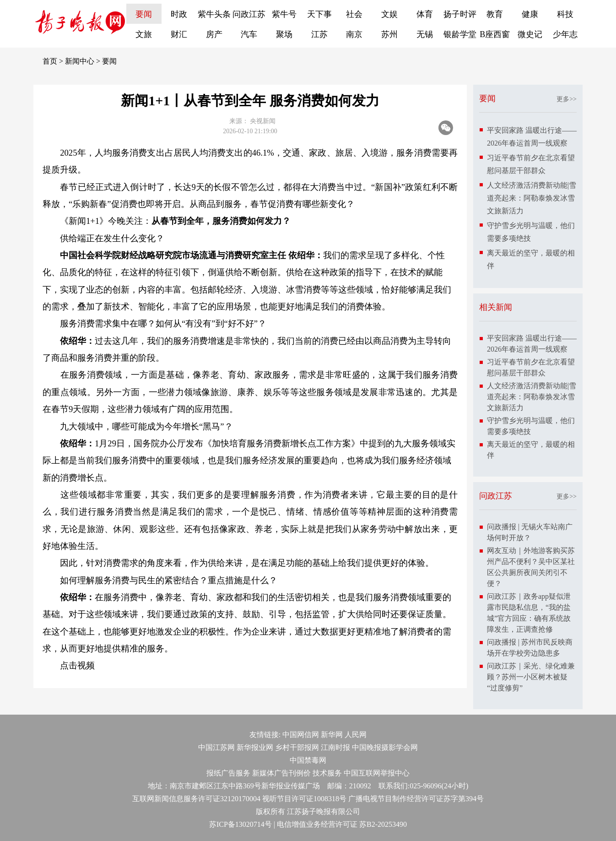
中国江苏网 (216, 747)
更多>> (567, 99)
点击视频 (77, 665)
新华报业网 (255, 747)
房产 (214, 34)
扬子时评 (460, 14)
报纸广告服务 (228, 773)
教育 (495, 14)
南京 (354, 34)
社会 (354, 14)
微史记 (530, 34)
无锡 (425, 34)
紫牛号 (284, 14)
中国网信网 (301, 735)
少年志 (565, 34)
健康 (530, 14)
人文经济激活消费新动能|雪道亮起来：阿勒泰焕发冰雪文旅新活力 (532, 198)
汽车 (249, 34)
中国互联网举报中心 (377, 773)
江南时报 (335, 747)
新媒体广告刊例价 (281, 773)
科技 (565, 14)
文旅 (144, 34)
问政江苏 (249, 14)
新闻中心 (80, 61)
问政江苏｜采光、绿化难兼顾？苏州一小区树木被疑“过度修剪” (531, 677)
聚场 (284, 34)
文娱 (389, 14)
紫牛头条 (214, 14)
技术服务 (327, 773)
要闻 (144, 14)
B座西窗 (495, 34)
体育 (425, 14)
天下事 (319, 14)
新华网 (332, 735)
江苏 (319, 34)
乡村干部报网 (297, 747)
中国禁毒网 (308, 760)
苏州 (389, 34)
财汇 (179, 34)
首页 (50, 61)
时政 (179, 14)
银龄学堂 (460, 34)
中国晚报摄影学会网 (385, 747)
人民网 (356, 735)
